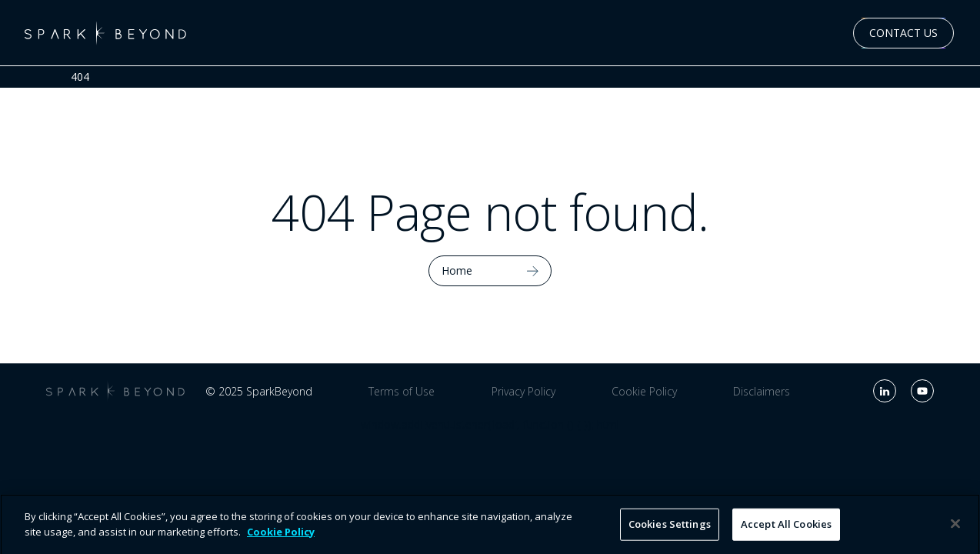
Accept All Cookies (786, 529)
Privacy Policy (523, 391)
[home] (105, 33)
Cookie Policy (644, 391)
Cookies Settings (670, 529)
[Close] (955, 529)
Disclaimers (762, 391)
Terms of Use (402, 391)
